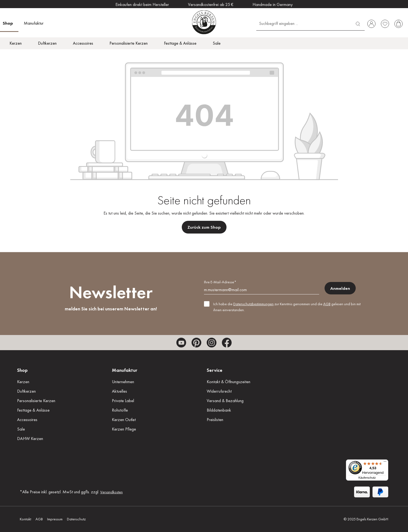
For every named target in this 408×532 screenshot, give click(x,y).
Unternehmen (123, 382)
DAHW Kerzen (30, 439)
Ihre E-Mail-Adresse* (220, 282)
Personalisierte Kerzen (36, 401)
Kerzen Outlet (124, 420)
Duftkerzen (26, 391)
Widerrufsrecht (219, 391)
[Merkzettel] (385, 24)
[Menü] (385, 463)
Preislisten (215, 420)
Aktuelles (119, 391)
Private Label (123, 401)
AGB (327, 304)
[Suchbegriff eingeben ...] (304, 23)
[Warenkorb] (399, 24)
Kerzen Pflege (124, 429)
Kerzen (23, 382)
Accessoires (27, 420)
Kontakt (25, 519)
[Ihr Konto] (371, 24)
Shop (22, 370)
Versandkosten (111, 492)
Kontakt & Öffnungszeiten (229, 382)
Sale (21, 429)
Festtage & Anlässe (33, 410)
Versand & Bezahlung (225, 401)
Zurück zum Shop (204, 227)
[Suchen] (358, 23)
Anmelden (340, 288)
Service (215, 370)
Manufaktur (125, 370)
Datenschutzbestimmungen (253, 304)
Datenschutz (76, 519)
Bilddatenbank (219, 410)
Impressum (55, 519)
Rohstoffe (120, 410)
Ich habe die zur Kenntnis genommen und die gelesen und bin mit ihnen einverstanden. (287, 307)
